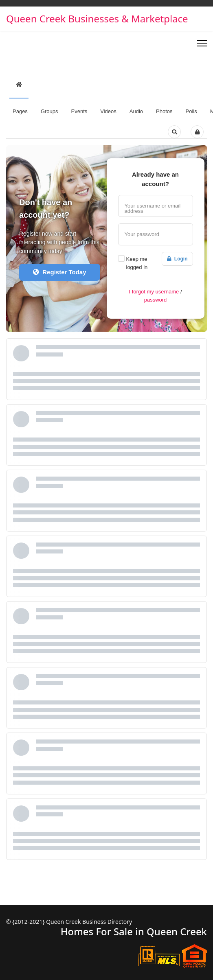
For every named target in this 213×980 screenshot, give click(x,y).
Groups (49, 111)
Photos (164, 111)
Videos (108, 111)
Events (79, 111)
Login (177, 259)
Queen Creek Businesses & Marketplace (97, 19)
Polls (191, 111)
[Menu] (202, 43)
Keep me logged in (137, 263)
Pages (20, 111)
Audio (136, 111)
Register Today (60, 272)
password (156, 300)
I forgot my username (154, 292)
